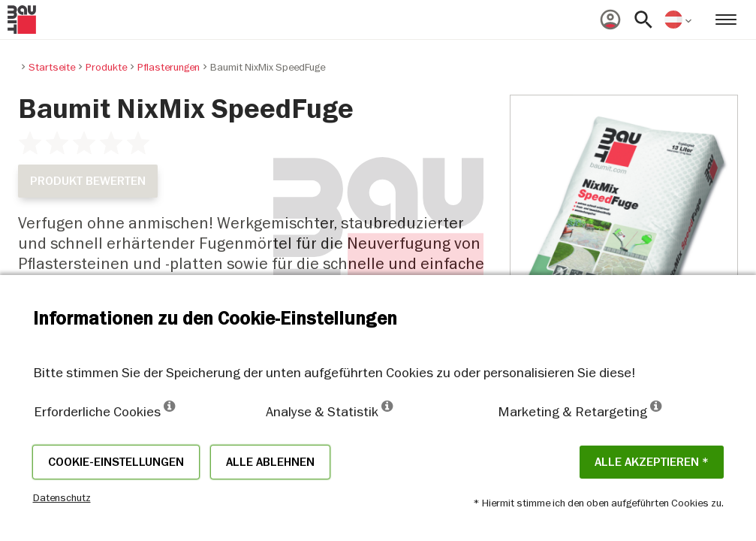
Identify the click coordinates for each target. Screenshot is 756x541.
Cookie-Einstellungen (116, 462)
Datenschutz (62, 497)
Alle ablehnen (270, 462)
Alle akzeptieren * (652, 462)
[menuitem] (610, 20)
